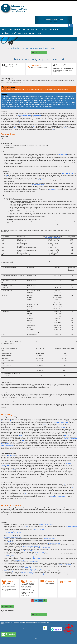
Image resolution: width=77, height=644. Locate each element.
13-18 (65, 128)
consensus (21, 435)
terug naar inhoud (39, 52)
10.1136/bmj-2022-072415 (25, 568)
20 (2, 421)
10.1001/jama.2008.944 (10, 555)
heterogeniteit (11, 456)
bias (11, 439)
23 (73, 487)
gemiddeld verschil (68, 173)
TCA (26, 594)
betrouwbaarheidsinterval (52, 238)
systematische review (25, 115)
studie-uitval (37, 180)
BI (7, 175)
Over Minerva (22, 33)
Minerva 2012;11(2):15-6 (54, 543)
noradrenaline (25, 585)
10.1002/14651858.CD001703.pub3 (12, 533)
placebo (21, 123)
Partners (40, 33)
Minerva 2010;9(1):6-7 (45, 548)
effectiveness (37, 559)
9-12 (15, 128)
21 (61, 494)
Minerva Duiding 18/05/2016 (34, 534)
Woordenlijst (35, 29)
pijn (26, 586)
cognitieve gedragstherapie (58, 497)
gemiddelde (53, 190)
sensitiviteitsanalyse (7, 445)
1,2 (58, 117)
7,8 (34, 126)
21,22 (64, 484)
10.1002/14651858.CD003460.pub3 (31, 546)
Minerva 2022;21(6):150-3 (36, 569)
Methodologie (54, 29)
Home (4, 29)
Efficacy (26, 526)
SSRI (23, 594)
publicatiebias (5, 444)
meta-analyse (37, 115)
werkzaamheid (63, 154)
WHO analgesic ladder (27, 572)
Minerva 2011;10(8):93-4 (50, 539)
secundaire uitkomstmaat (61, 423)
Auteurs (44, 29)
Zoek (10, 29)
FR (71, 25)
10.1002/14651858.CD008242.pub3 (12, 537)
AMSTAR (67, 435)
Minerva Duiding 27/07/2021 (46, 525)
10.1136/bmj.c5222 (9, 542)
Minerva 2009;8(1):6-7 (34, 562)
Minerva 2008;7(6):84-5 (38, 530)
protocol (8, 421)
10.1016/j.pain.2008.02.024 (64, 565)
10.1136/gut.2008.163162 (27, 551)
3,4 (35, 121)
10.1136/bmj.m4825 (31, 528)
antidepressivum (30, 583)
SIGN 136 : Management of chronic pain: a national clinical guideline (20, 571)
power (45, 424)
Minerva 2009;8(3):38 (30, 557)
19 (53, 129)
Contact (32, 33)
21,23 (14, 470)
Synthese (5, 33)
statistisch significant (38, 185)
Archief (13, 33)
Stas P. (9, 583)
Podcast (26, 29)
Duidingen (18, 29)
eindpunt (63, 428)
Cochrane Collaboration (70, 439)
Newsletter (8, 634)
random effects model (50, 583)
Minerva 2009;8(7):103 (40, 552)
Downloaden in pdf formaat (62, 65)
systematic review (71, 526)
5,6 (25, 123)
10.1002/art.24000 (19, 560)
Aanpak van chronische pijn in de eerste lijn (34, 574)
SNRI (33, 592)
